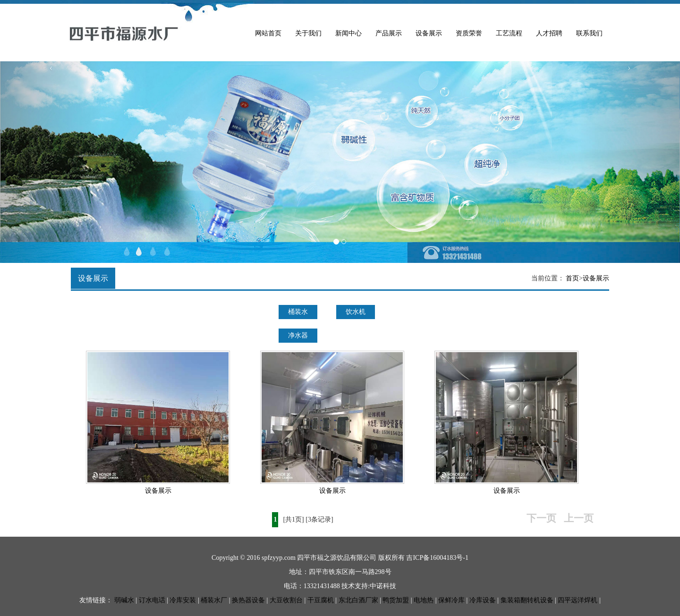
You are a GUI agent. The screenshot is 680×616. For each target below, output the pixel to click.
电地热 (424, 600)
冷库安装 (183, 600)
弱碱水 (124, 600)
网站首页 (268, 33)
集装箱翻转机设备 (527, 600)
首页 (572, 278)
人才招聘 (549, 33)
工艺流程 (509, 33)
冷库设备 (483, 600)
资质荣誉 (469, 33)
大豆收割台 (286, 600)
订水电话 (152, 600)
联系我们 (589, 33)
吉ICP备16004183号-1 (437, 558)
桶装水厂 (214, 600)
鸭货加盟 (396, 600)
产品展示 (389, 33)
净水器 (298, 335)
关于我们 (308, 33)
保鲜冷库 (451, 600)
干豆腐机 (321, 600)
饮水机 (356, 312)
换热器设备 (248, 600)
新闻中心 (348, 33)
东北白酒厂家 (358, 600)
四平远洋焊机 (578, 600)
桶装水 (298, 312)
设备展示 (429, 33)
